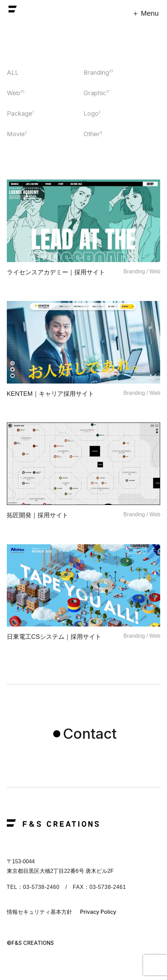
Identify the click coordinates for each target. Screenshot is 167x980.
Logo (92, 113)
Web (16, 93)
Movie (17, 134)
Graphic (97, 93)
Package (20, 113)
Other (93, 134)
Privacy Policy (98, 912)
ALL (13, 72)
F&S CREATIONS (13, 11)
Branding (98, 72)
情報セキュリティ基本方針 (40, 912)
